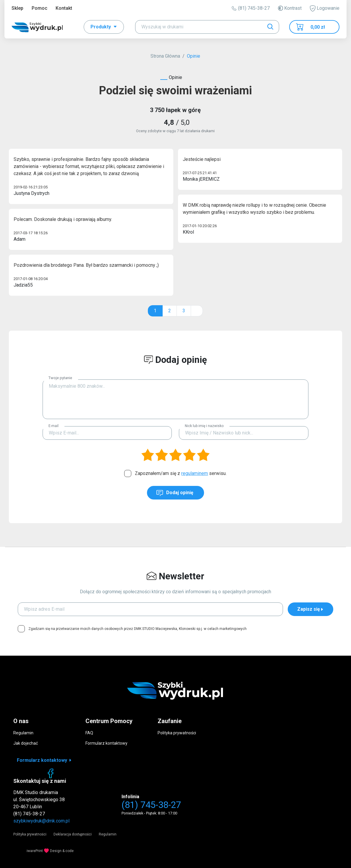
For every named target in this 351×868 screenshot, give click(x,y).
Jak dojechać (26, 743)
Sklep (17, 8)
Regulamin (23, 733)
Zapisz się (310, 609)
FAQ (89, 733)
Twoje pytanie (60, 378)
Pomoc (39, 8)
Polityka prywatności (177, 733)
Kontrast (290, 8)
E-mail (54, 426)
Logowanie (325, 8)
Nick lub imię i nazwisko (204, 426)
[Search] (207, 27)
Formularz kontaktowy (106, 743)
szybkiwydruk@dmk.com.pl (41, 821)
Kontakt (64, 8)
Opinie (194, 56)
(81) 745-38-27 (251, 8)
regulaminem (195, 473)
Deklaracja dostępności (73, 834)
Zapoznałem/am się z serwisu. (181, 473)
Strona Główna (165, 56)
